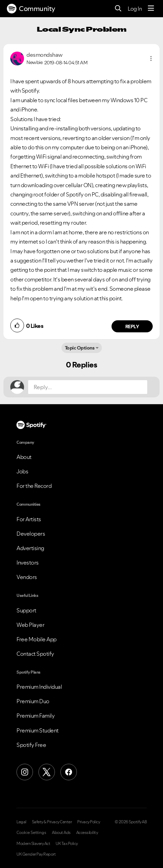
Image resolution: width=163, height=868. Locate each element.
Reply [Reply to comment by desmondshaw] (132, 326)
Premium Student (38, 730)
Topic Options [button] (80, 348)
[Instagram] (25, 772)
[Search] (118, 9)
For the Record (34, 486)
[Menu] (151, 9)
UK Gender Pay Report (36, 854)
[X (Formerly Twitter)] (47, 772)
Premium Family (36, 716)
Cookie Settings (31, 833)
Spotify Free (31, 745)
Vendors (27, 577)
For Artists (29, 519)
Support (26, 610)
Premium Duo (33, 701)
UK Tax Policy (67, 844)
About (24, 457)
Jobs (22, 471)
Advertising (30, 548)
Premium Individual (39, 687)
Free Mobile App (37, 639)
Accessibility (87, 833)
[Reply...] (88, 387)
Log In (135, 9)
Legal (21, 822)
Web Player (30, 625)
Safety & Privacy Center (52, 822)
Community (31, 9)
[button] (151, 58)
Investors (28, 562)
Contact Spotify (35, 654)
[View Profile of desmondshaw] (45, 55)
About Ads (61, 833)
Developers (31, 534)
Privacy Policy (89, 822)
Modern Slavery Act (33, 844)
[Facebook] (69, 772)
